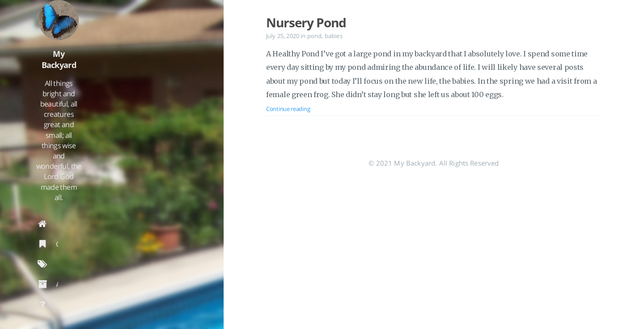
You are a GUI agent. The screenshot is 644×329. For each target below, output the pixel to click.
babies (334, 36)
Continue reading (288, 109)
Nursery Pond (306, 22)
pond (315, 36)
